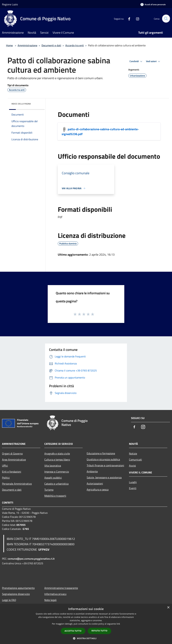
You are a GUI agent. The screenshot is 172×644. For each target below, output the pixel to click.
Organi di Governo (12, 453)
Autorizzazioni (95, 483)
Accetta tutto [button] (73, 631)
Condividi (136, 61)
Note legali (50, 600)
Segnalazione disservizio (16, 594)
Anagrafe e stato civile (57, 453)
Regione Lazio (10, 4)
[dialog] (86, 624)
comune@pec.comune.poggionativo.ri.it (31, 559)
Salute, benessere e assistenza (104, 477)
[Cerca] (166, 19)
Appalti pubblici (53, 478)
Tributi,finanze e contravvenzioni (105, 465)
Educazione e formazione (101, 453)
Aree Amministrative (14, 460)
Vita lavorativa (53, 466)
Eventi (133, 488)
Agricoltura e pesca (98, 489)
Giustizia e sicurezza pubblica (103, 459)
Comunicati (135, 460)
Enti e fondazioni (12, 472)
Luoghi (133, 482)
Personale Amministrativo (17, 484)
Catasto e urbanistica (56, 484)
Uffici (5, 466)
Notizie (133, 453)
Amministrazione (27, 45)
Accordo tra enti (75, 45)
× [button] (168, 608)
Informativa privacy (55, 594)
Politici (6, 478)
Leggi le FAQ (9, 600)
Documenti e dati (51, 45)
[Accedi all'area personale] (153, 4)
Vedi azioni (154, 61)
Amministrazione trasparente (61, 588)
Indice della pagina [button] (21, 104)
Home (9, 45)
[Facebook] (128, 18)
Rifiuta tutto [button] (100, 631)
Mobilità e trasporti (55, 496)
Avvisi (132, 466)
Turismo (49, 490)
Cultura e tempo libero (57, 460)
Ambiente (92, 471)
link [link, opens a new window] (118, 624)
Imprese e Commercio (57, 472)
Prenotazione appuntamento (18, 588)
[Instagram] (136, 18)
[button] (86, 638)
